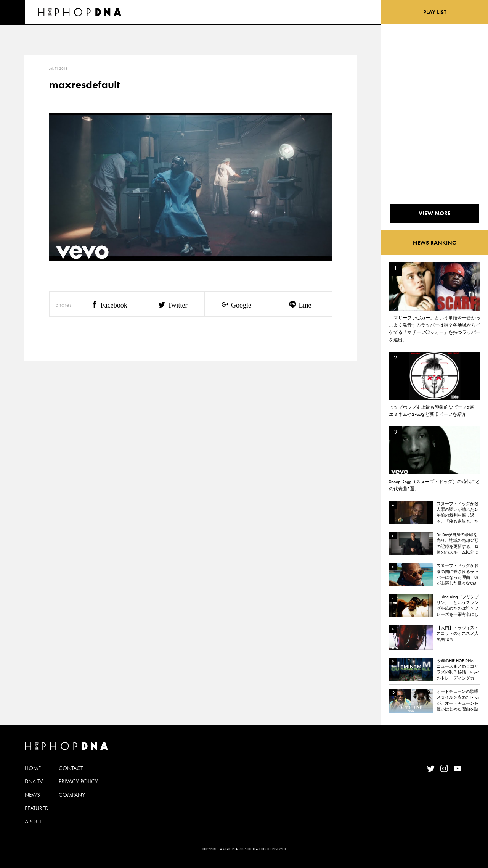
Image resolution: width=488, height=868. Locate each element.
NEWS (32, 795)
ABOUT (33, 821)
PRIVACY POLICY (78, 781)
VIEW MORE (435, 213)
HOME (33, 768)
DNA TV (34, 781)
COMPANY (72, 795)
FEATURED (37, 808)
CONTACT (71, 768)
